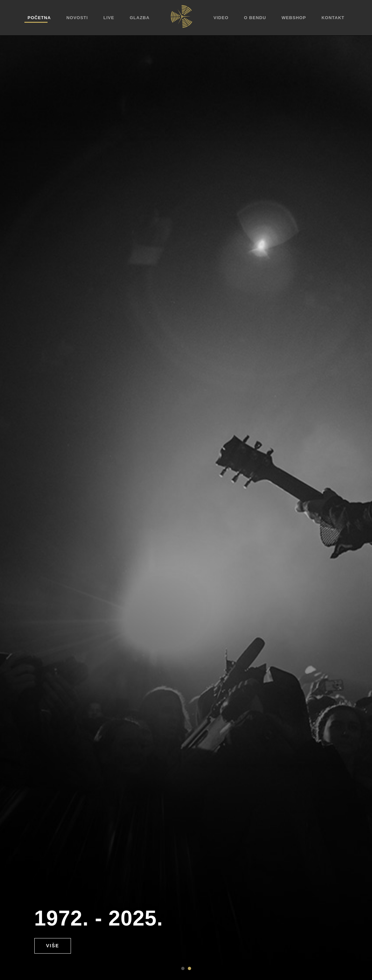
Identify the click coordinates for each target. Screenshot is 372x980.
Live (109, 18)
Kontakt (333, 18)
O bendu (255, 18)
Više (53, 946)
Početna (39, 18)
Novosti (77, 18)
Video (221, 18)
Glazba (140, 18)
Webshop (294, 18)
